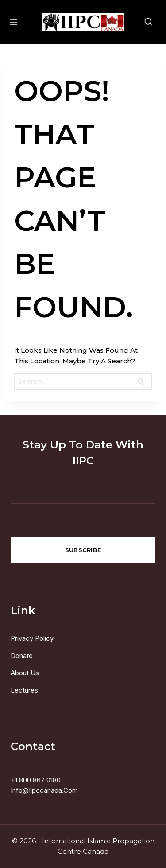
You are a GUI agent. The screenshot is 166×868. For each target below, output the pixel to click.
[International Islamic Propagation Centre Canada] (83, 22)
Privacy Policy (32, 638)
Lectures (24, 690)
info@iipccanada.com (44, 790)
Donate (22, 656)
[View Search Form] (155, 22)
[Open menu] (11, 22)
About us (25, 673)
